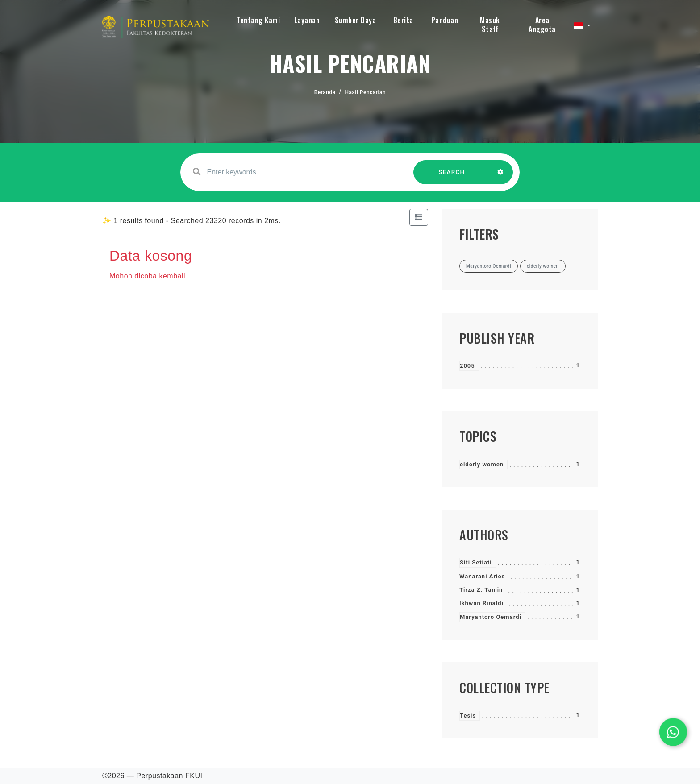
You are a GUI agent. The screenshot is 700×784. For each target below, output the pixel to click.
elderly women (482, 464)
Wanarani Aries (482, 576)
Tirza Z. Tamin (481, 590)
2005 (467, 366)
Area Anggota (542, 25)
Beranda (325, 92)
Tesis (468, 716)
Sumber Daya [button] (356, 20)
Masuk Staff (490, 25)
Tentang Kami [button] (258, 20)
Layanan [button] (307, 20)
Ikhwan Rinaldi (481, 603)
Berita (403, 20)
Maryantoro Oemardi (491, 617)
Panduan (445, 20)
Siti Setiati (476, 562)
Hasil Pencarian (366, 92)
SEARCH (452, 176)
